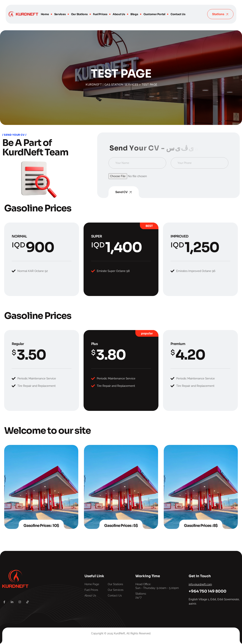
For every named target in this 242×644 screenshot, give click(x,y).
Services (60, 14)
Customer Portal (154, 14)
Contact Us (178, 14)
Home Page (92, 584)
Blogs (134, 14)
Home (45, 14)
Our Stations (79, 14)
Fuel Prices (100, 14)
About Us (119, 14)
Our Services (116, 590)
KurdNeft (119, 633)
